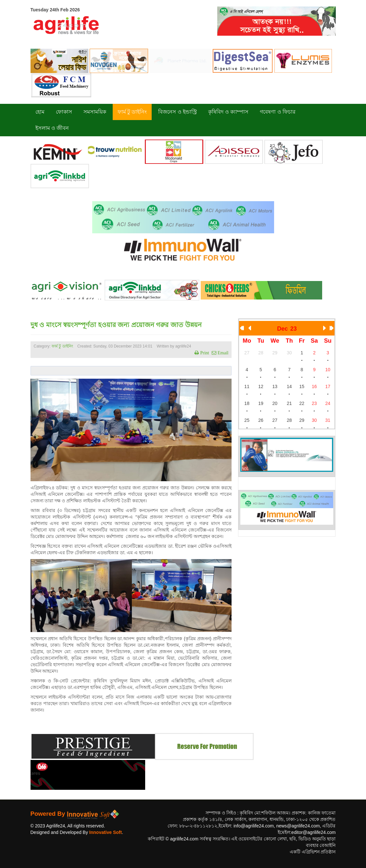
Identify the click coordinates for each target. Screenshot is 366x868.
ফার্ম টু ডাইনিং (63, 346)
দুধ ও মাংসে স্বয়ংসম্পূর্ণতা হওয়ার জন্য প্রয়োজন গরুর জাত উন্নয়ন (116, 325)
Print (204, 353)
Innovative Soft (106, 832)
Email (222, 353)
